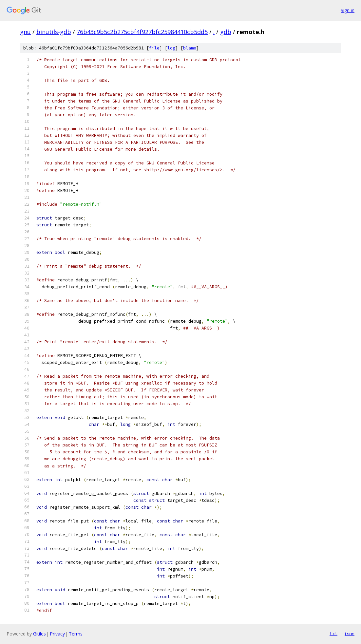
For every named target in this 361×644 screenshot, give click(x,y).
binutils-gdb (54, 32)
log (171, 48)
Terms (76, 634)
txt (333, 634)
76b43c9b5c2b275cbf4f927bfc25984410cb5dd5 (142, 32)
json (349, 634)
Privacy (57, 634)
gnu (25, 32)
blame (190, 48)
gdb (226, 32)
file (154, 48)
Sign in (348, 10)
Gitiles (39, 634)
